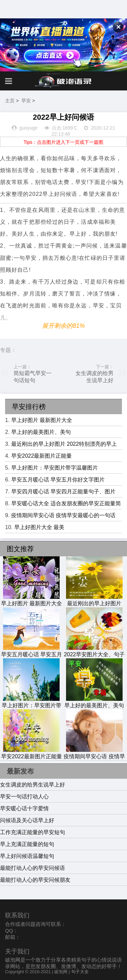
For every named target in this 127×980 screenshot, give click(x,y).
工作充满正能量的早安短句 (33, 832)
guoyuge (28, 128)
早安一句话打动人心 (24, 797)
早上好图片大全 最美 (39, 527)
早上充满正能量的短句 (27, 844)
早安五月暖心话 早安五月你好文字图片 (58, 480)
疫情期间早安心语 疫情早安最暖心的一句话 (63, 515)
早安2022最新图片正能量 (42, 456)
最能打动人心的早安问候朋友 (35, 880)
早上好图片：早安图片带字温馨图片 (55, 468)
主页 (10, 101)
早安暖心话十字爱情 (24, 808)
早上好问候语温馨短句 (27, 856)
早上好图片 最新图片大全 (42, 420)
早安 (26, 101)
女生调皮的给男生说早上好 (33, 785)
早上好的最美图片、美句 (41, 432)
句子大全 (80, 972)
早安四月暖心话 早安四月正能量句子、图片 (63, 492)
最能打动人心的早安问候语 (33, 868)
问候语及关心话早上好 (27, 820)
